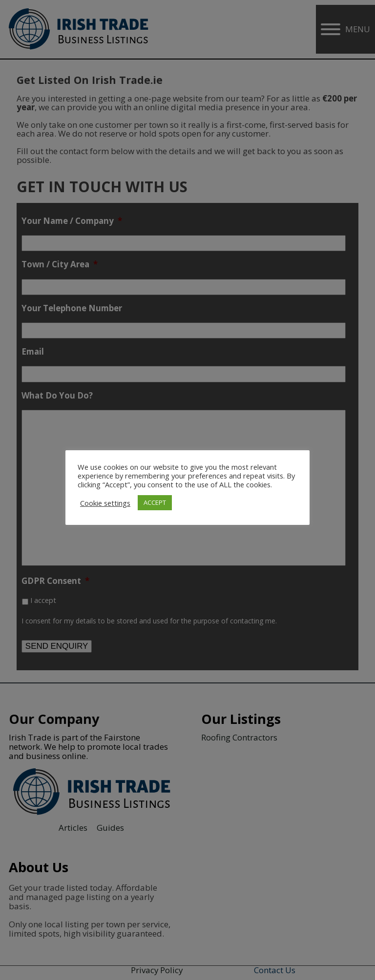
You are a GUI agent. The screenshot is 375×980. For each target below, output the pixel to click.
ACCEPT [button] (155, 502)
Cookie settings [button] (105, 503)
